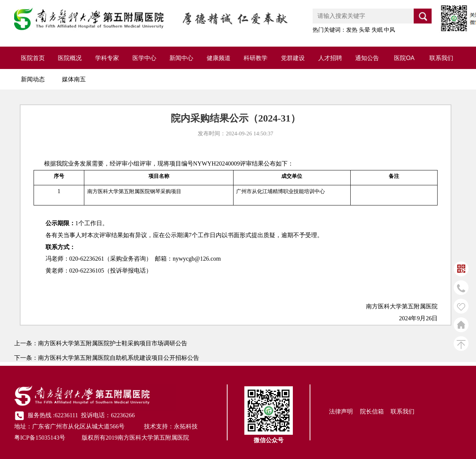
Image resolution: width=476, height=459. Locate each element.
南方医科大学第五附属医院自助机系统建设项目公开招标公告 (119, 358)
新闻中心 (181, 58)
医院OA (404, 58)
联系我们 (441, 58)
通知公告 (367, 58)
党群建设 (293, 58)
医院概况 (70, 58)
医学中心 (144, 58)
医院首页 (33, 58)
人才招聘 (330, 58)
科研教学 (256, 58)
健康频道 (219, 58)
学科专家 (107, 58)
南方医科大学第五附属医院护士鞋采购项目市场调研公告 (113, 343)
